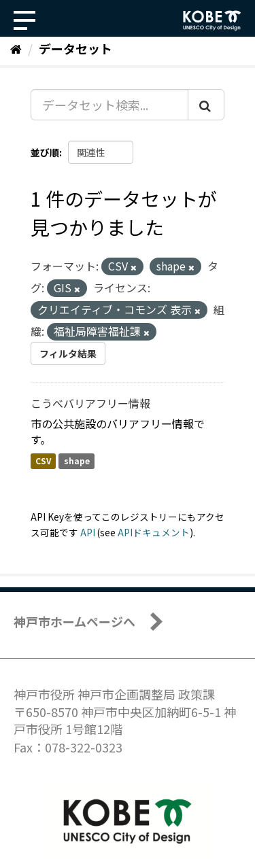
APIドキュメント (154, 532)
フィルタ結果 (68, 353)
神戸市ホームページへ (74, 621)
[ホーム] (16, 48)
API (88, 532)
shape (77, 461)
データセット (75, 48)
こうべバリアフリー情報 (90, 403)
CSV (43, 461)
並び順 (45, 152)
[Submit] (206, 105)
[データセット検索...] (109, 105)
